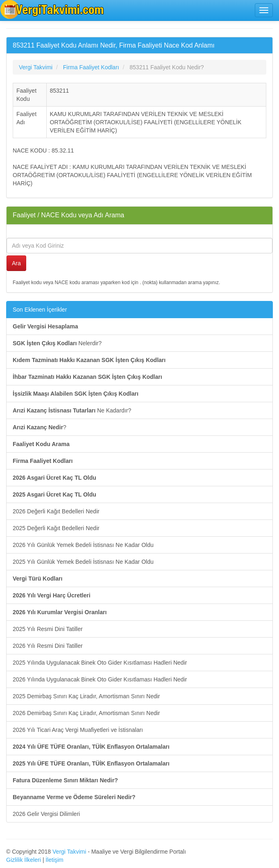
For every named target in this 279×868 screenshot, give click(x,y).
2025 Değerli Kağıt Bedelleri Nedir (56, 528)
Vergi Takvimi (69, 852)
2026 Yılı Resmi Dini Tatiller (48, 646)
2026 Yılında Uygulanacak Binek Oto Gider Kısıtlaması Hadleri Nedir (100, 679)
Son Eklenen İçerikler (40, 310)
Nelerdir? (57, 343)
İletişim (54, 860)
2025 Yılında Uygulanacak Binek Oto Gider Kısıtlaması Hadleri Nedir (100, 663)
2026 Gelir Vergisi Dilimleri (46, 814)
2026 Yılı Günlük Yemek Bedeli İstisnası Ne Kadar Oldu (83, 545)
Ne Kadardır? (72, 410)
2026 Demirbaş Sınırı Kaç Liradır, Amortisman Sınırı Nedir (86, 713)
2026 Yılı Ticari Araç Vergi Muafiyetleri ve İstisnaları (78, 730)
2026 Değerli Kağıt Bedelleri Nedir (56, 511)
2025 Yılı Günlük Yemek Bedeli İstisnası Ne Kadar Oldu (83, 562)
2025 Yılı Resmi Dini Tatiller (48, 629)
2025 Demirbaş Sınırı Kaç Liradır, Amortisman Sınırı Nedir (86, 696)
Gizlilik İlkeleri (24, 860)
